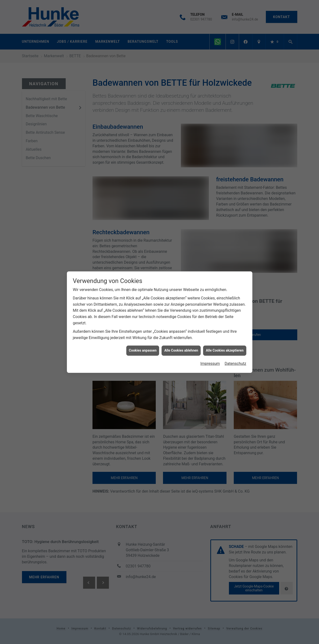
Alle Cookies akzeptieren (225, 347)
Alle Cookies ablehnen (181, 347)
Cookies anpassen (143, 347)
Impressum (210, 360)
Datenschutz (235, 360)
